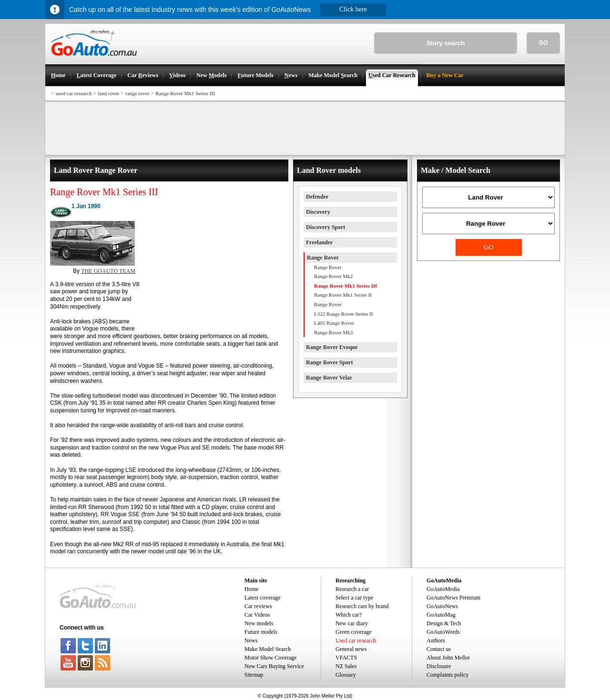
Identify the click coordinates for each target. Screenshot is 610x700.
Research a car (352, 589)
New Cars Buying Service (274, 666)
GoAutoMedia (443, 589)
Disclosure (439, 666)
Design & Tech (444, 623)
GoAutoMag (441, 615)
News (251, 640)
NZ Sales (346, 666)
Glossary (346, 675)
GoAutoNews (442, 606)
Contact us (439, 649)
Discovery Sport (325, 227)
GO (544, 43)
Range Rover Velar (329, 378)
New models (259, 623)
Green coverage (354, 632)
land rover (108, 93)
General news (351, 649)
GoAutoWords (443, 632)
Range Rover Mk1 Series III (185, 93)
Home (251, 589)
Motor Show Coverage (270, 658)
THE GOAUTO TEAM (108, 271)
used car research (74, 93)
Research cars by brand (362, 606)
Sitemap (254, 675)
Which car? (349, 615)
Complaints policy (447, 675)
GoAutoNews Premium (453, 598)
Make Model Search (268, 649)
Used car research (356, 640)
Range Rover (323, 258)
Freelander (319, 242)
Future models (261, 632)
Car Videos (257, 615)
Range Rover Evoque (332, 347)
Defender (317, 197)
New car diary (352, 623)
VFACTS (346, 658)
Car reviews (258, 606)
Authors (436, 640)
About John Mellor (448, 658)
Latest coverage (263, 598)
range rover (137, 93)
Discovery (318, 212)
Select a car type (354, 598)
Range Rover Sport (329, 362)
